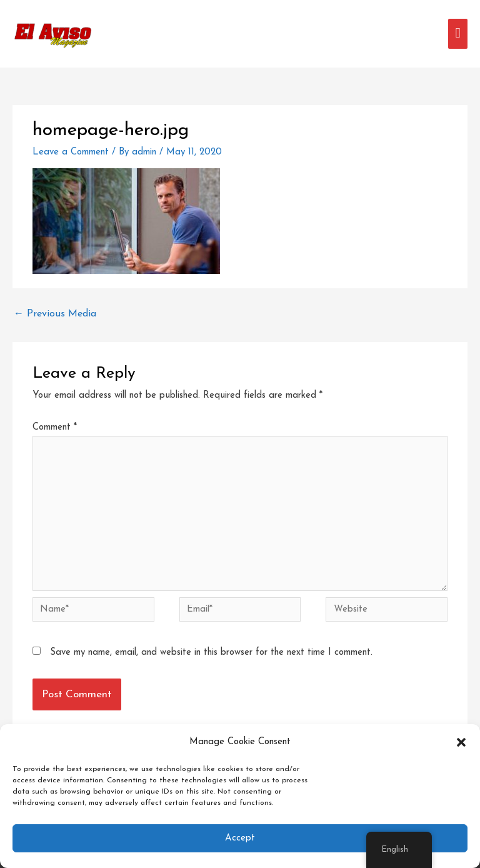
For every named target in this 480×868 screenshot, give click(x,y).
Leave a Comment (71, 152)
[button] (461, 742)
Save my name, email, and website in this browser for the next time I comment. (211, 653)
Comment (55, 427)
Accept (240, 838)
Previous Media (55, 314)
